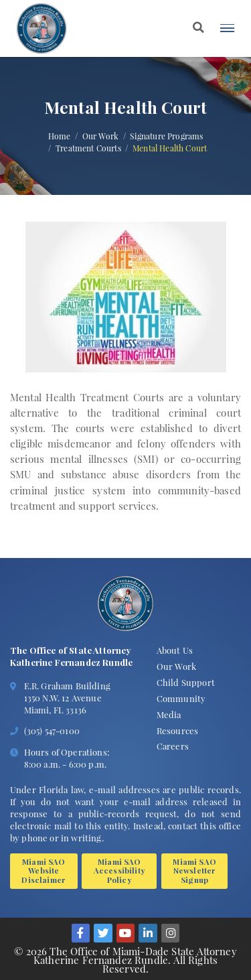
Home (60, 137)
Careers (173, 745)
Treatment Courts (88, 149)
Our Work (100, 137)
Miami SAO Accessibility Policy (119, 869)
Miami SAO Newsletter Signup (194, 869)
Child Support (186, 681)
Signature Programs (166, 137)
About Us (175, 649)
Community (181, 697)
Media (169, 712)
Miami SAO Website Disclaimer (44, 869)
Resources (177, 728)
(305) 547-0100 (52, 729)
